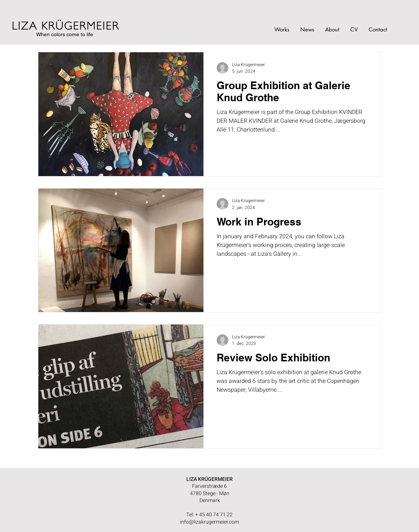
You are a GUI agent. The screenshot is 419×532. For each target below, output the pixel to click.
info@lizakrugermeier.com (209, 522)
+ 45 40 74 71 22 (214, 515)
